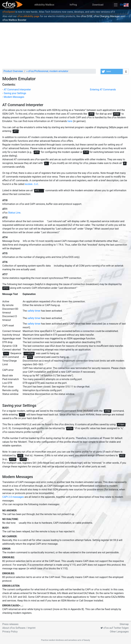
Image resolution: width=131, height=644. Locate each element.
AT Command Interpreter (17, 90)
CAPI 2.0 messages (13, 497)
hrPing (73, 5)
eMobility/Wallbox (44, 5)
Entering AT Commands (103, 90)
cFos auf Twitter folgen (115, 628)
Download (98, 5)
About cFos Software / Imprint (19, 628)
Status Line (14, 213)
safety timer (34, 311)
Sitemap (124, 624)
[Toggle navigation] (116, 5)
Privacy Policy (10, 632)
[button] (112, 71)
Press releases (10, 624)
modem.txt (32, 184)
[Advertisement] (65, 46)
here (70, 121)
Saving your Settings (15, 93)
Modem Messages (14, 97)
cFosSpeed (9, 12)
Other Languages (119, 632)
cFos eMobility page (28, 16)
